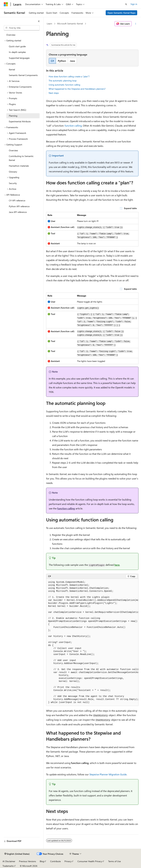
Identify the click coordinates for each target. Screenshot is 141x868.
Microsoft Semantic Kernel (70, 24)
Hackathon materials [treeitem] (19, 166)
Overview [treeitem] (11, 35)
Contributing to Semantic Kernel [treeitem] (21, 158)
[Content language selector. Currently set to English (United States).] (17, 854)
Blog (42, 861)
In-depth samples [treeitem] (17, 52)
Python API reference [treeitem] (19, 206)
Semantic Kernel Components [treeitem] (23, 75)
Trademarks (8, 866)
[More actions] (136, 24)
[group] (92, 642)
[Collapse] (39, 21)
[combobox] (22, 28)
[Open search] (126, 4)
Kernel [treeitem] (12, 69)
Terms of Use (114, 861)
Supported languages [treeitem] (19, 58)
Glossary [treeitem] (13, 172)
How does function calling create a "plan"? (69, 76)
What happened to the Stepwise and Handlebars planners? (77, 89)
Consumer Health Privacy (90, 861)
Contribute (55, 861)
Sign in (134, 4)
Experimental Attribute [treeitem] (20, 121)
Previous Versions (27, 861)
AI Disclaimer (9, 861)
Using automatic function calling (64, 85)
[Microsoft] (6, 4)
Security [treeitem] (13, 183)
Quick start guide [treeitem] (17, 46)
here (117, 565)
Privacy (68, 861)
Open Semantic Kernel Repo (122, 13)
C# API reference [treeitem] (17, 200)
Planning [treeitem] (13, 116)
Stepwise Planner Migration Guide (108, 774)
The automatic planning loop (63, 81)
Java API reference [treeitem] (18, 212)
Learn (49, 24)
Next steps (54, 93)
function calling (73, 126)
